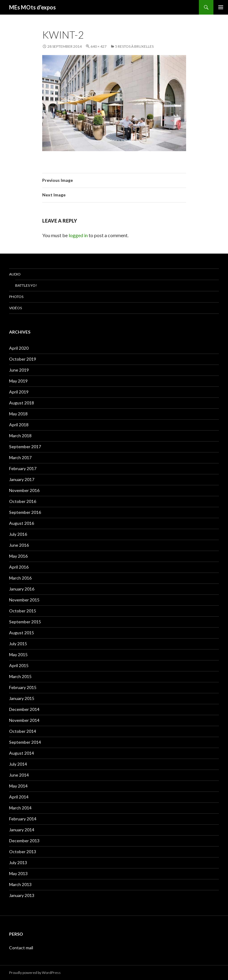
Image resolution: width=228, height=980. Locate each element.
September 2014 (25, 742)
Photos (16, 297)
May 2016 (18, 556)
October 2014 (23, 731)
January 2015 (22, 698)
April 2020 (19, 348)
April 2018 (19, 425)
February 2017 (23, 468)
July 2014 (18, 764)
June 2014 (19, 775)
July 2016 (18, 534)
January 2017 (22, 479)
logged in (78, 235)
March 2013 (20, 884)
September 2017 (25, 447)
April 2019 (19, 392)
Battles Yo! (26, 285)
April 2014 (19, 797)
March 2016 (20, 578)
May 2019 (18, 381)
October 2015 (23, 611)
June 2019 (19, 370)
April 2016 (19, 567)
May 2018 (18, 414)
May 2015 (18, 654)
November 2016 (24, 490)
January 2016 (22, 589)
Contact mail (21, 948)
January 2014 (22, 830)
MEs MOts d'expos (32, 7)
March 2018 (20, 436)
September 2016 (25, 512)
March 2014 (20, 808)
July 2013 (18, 862)
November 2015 (24, 600)
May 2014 (18, 786)
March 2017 (20, 457)
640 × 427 (99, 46)
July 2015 (18, 644)
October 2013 (23, 852)
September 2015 (25, 622)
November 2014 (24, 720)
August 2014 (22, 753)
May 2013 (18, 873)
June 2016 (19, 545)
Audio (15, 274)
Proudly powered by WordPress (35, 973)
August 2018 (22, 403)
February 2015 (23, 687)
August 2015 (22, 633)
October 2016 (23, 501)
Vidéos (15, 308)
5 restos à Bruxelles (134, 46)
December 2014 (24, 709)
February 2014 (23, 819)
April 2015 (19, 665)
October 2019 (23, 359)
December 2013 (24, 841)
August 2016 (22, 523)
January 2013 (22, 895)
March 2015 (20, 676)
